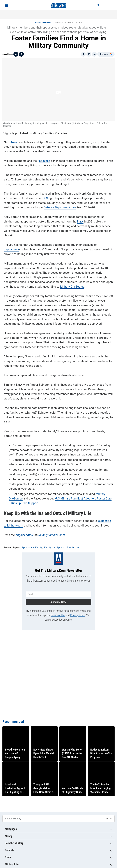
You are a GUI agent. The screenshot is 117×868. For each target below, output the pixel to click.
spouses (45, 159)
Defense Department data (60, 206)
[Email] (94, 54)
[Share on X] (89, 54)
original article (25, 533)
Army (14, 140)
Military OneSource (72, 285)
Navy (80, 220)
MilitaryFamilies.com (52, 533)
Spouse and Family (43, 23)
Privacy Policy (78, 612)
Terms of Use (58, 612)
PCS (45, 196)
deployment (11, 248)
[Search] (94, 5)
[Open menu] (6, 5)
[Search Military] (53, 819)
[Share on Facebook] (83, 54)
